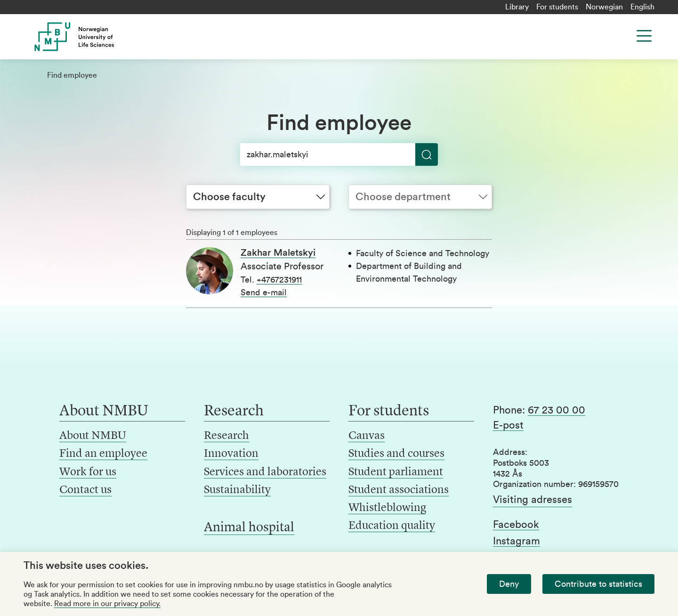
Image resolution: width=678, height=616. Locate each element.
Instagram (517, 541)
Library (517, 7)
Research (226, 436)
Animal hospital (249, 528)
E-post (508, 425)
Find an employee (103, 454)
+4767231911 (279, 280)
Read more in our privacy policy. (107, 604)
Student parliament (396, 472)
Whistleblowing (387, 508)
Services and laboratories (265, 472)
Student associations (399, 490)
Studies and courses (396, 454)
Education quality (392, 526)
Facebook (516, 525)
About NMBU (93, 436)
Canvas (367, 436)
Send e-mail (264, 292)
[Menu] (644, 36)
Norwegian (604, 7)
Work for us (88, 472)
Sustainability (237, 490)
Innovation (231, 454)
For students (557, 7)
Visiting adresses (533, 500)
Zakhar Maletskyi (278, 253)
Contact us (85, 490)
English (642, 7)
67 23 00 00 (557, 410)
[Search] (339, 154)
